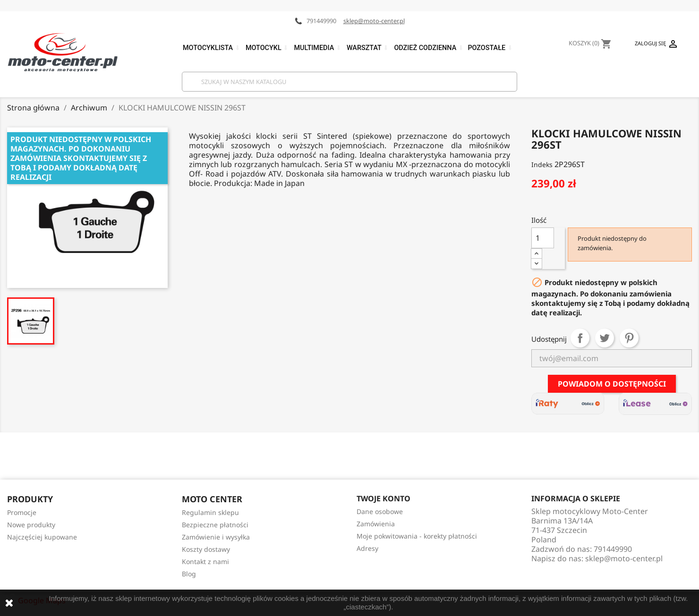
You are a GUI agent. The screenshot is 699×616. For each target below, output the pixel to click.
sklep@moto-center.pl (374, 21)
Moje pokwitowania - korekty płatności (417, 536)
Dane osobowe (380, 511)
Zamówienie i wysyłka (216, 537)
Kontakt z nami (205, 561)
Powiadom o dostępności (612, 384)
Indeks (542, 165)
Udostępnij (580, 338)
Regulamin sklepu (210, 512)
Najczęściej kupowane (42, 537)
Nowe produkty (31, 525)
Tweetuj (605, 338)
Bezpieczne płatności (215, 525)
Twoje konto (384, 498)
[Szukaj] (349, 82)
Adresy (367, 548)
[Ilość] (543, 238)
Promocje (22, 512)
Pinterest (629, 338)
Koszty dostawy (206, 549)
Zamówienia (376, 524)
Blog (189, 574)
